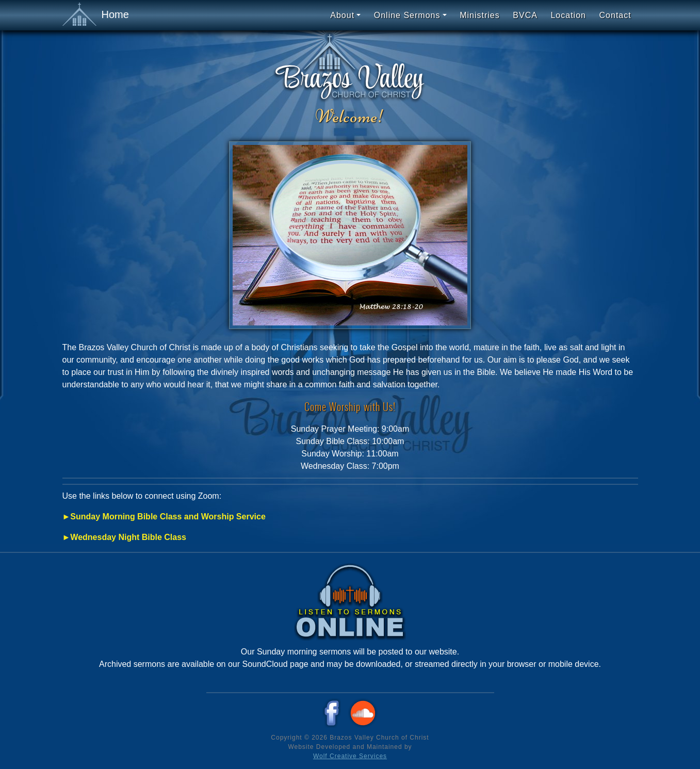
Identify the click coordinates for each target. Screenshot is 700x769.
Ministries (480, 15)
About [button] (342, 15)
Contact (615, 15)
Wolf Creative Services (350, 756)
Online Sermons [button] (407, 15)
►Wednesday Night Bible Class (124, 537)
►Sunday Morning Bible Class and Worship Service (164, 517)
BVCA (525, 15)
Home (96, 15)
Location (568, 15)
